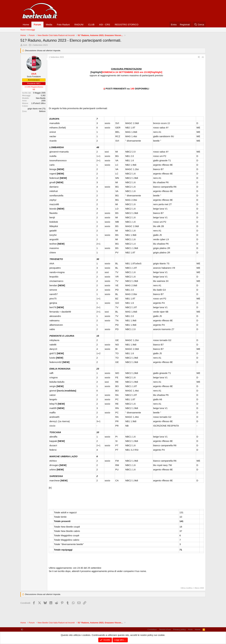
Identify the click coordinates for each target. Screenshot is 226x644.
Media (49, 25)
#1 (203, 57)
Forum (37, 25)
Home (26, 25)
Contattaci (152, 630)
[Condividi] (199, 57)
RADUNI (79, 25)
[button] (22, 630)
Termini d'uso (165, 630)
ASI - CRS (105, 25)
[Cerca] (199, 25)
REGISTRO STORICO (127, 25)
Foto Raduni (63, 25)
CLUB (91, 25)
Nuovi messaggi (28, 30)
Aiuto (190, 630)
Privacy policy (179, 630)
